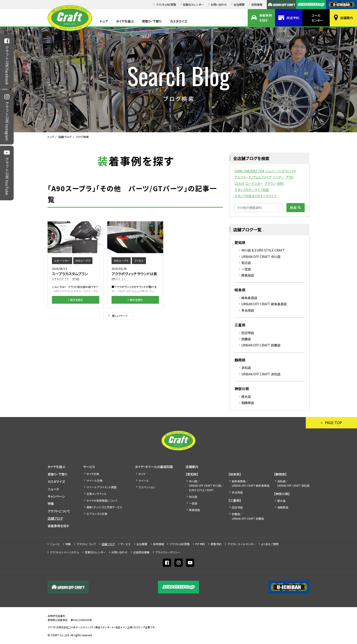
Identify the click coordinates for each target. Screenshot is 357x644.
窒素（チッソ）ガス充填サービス (104, 507)
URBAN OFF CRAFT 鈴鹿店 (261, 345)
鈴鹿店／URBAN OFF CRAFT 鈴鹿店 (248, 516)
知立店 (246, 263)
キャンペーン (56, 496)
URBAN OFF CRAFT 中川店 (261, 257)
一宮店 (246, 269)
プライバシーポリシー (168, 552)
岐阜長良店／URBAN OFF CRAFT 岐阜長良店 (251, 483)
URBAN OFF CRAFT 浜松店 (261, 374)
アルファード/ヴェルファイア (253, 177)
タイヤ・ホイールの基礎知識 (154, 467)
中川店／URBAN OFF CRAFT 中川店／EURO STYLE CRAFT (206, 485)
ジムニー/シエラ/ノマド (281, 171)
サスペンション (147, 487)
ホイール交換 (94, 480)
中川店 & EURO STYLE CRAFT (263, 250)
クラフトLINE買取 (166, 4)
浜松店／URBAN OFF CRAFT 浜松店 (293, 483)
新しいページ (120, 316)
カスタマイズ (178, 21)
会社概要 (239, 4)
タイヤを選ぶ (125, 21)
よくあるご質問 (270, 544)
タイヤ (142, 474)
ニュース (53, 489)
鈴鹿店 (246, 339)
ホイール (144, 480)
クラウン (270, 183)
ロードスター (254, 183)
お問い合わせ (219, 4)
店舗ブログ (65, 137)
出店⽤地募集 (141, 552)
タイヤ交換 (93, 474)
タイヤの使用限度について (102, 500)
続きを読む (77, 300)
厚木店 (246, 397)
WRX (280, 183)
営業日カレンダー (193, 4)
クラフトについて (59, 511)
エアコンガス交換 (97, 514)
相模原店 (248, 403)
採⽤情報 (257, 4)
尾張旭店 (248, 275)
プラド (290, 177)
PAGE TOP (333, 423)
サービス (89, 467)
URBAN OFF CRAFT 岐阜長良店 (264, 304)
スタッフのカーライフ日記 (252, 190)
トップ (104, 21)
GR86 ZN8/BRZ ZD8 (249, 171)
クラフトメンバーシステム (64, 552)
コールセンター (317, 18)
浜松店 (246, 368)
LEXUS (239, 183)
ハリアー (279, 177)
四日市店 (248, 333)
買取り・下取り (152, 21)
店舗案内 (347, 18)
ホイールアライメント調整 (102, 487)
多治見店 (248, 310)
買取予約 (216, 544)
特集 (51, 504)
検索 (293, 208)
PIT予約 (200, 544)
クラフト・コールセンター (241, 544)
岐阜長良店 (249, 298)
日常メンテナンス (97, 494)
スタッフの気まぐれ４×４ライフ (256, 196)
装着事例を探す (265, 18)
